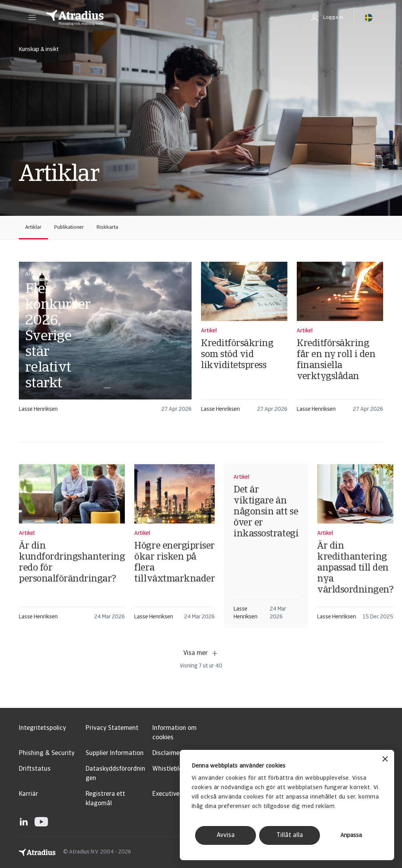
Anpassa (351, 836)
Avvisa (226, 835)
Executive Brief (173, 794)
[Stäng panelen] (385, 760)
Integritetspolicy (42, 728)
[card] (105, 341)
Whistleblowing (174, 769)
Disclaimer (167, 753)
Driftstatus (35, 769)
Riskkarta (107, 227)
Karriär (28, 794)
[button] (32, 18)
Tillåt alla (290, 835)
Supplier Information (115, 753)
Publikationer (69, 227)
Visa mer (201, 653)
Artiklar (33, 227)
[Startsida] (170, 18)
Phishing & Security (47, 753)
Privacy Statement (112, 728)
